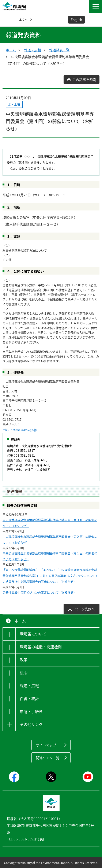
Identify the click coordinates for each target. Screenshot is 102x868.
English (76, 20)
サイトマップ (46, 745)
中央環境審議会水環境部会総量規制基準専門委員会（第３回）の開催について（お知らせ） (50, 523)
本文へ (23, 20)
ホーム (11, 50)
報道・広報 (33, 50)
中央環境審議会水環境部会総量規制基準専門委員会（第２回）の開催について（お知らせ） (50, 540)
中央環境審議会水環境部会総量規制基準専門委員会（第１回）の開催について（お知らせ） (50, 556)
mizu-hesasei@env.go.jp (20, 430)
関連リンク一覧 (48, 758)
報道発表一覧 (59, 50)
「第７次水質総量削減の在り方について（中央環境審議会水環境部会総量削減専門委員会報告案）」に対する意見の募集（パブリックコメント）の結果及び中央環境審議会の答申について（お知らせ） (51, 576)
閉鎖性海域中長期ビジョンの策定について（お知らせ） (39, 592)
